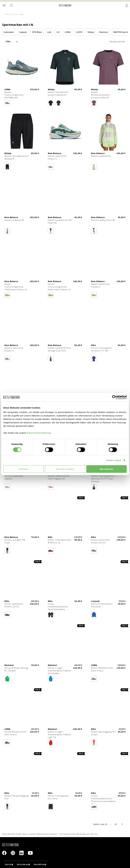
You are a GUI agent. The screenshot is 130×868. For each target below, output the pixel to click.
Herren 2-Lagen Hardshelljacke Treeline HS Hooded (59, 671)
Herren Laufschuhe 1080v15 (14, 477)
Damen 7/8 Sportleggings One (17, 797)
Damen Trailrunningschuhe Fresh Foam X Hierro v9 (16, 287)
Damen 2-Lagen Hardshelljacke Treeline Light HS (59, 735)
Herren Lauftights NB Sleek (15, 541)
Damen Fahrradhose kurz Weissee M (17, 157)
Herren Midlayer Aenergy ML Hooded (17, 669)
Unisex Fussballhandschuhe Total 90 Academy (58, 607)
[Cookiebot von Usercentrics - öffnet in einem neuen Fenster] (114, 397)
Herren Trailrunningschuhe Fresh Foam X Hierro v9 (59, 287)
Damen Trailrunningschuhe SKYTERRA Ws (14, 95)
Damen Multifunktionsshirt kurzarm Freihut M (101, 95)
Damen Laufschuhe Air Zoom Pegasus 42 (59, 477)
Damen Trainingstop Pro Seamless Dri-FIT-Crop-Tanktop (103, 479)
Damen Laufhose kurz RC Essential (60, 221)
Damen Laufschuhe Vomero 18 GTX (100, 541)
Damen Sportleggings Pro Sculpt (103, 733)
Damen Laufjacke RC (101, 156)
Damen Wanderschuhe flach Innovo (102, 669)
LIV (58, 32)
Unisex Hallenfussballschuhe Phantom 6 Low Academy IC (103, 800)
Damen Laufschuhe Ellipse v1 (100, 286)
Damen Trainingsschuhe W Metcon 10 (59, 541)
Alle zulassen (106, 469)
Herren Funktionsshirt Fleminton (102, 605)
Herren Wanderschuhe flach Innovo (15, 733)
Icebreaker (9, 32)
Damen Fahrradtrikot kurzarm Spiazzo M (58, 94)
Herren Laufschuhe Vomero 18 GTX (14, 605)
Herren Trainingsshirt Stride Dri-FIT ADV (101, 349)
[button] (111, 824)
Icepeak (23, 32)
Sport (16, 14)
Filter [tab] (8, 42)
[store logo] (65, 5)
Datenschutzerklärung (39, 433)
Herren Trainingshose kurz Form (58, 797)
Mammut (104, 32)
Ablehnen (23, 469)
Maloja (91, 32)
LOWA (68, 32)
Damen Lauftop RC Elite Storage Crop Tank (59, 349)
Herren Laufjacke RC (14, 220)
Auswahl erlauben (65, 469)
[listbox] (22, 104)
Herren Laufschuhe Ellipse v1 (57, 157)
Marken (8, 14)
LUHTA (79, 32)
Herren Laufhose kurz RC (103, 220)
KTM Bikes (37, 32)
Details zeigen (114, 460)
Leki (49, 32)
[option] (7, 103)
